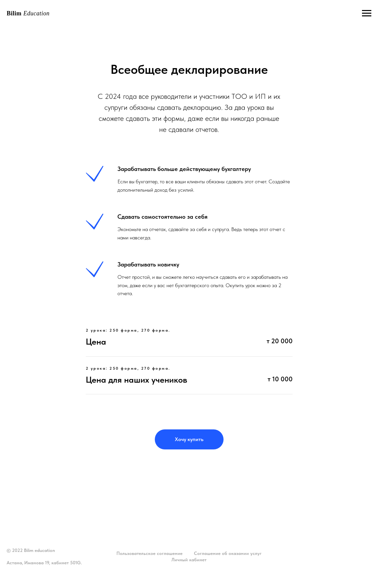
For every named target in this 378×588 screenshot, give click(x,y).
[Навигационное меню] (367, 13)
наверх (362, 557)
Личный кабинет (189, 560)
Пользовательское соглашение (149, 553)
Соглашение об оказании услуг (228, 553)
